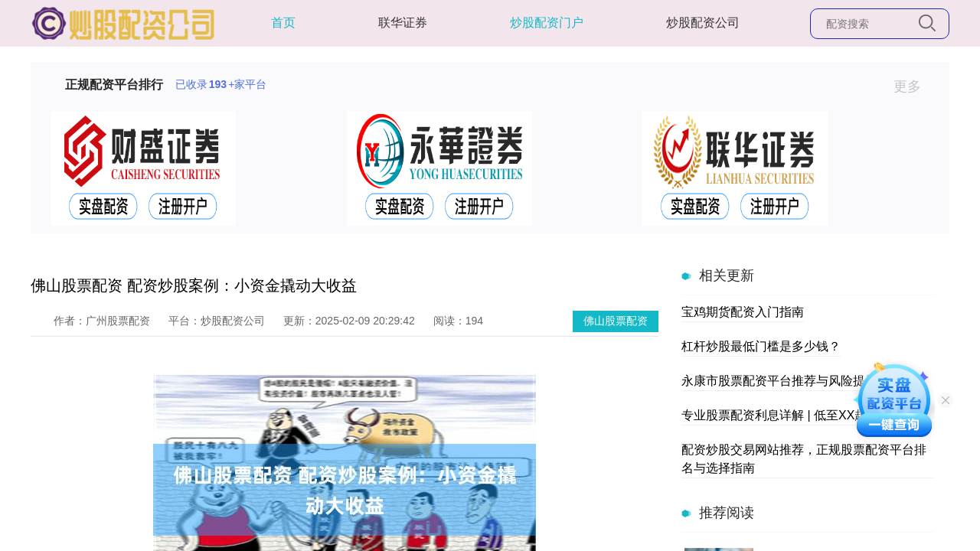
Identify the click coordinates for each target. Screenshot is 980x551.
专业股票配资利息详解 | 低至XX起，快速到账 (805, 415)
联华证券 (403, 23)
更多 (914, 86)
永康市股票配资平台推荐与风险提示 (779, 381)
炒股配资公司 (703, 23)
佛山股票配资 (616, 321)
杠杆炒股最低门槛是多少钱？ (761, 346)
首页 (283, 23)
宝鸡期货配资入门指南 (743, 312)
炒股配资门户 (547, 23)
